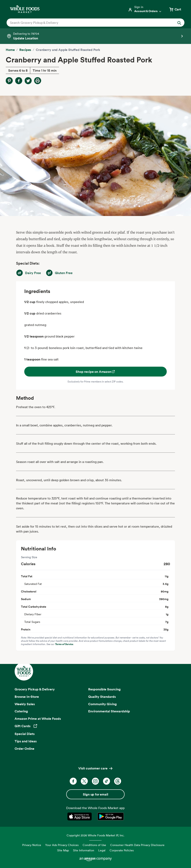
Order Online (24, 749)
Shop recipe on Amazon (95, 372)
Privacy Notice (32, 845)
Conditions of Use (94, 845)
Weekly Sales (25, 704)
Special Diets (25, 734)
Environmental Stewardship (109, 711)
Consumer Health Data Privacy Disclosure (137, 845)
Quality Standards (102, 697)
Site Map (63, 850)
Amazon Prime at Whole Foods (38, 719)
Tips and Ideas (26, 741)
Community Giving (102, 704)
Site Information (84, 850)
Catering (21, 711)
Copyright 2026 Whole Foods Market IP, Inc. (95, 835)
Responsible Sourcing (104, 689)
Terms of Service (64, 644)
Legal (102, 850)
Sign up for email (95, 794)
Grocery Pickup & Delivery (35, 689)
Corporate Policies (122, 850)
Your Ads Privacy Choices (62, 845)
